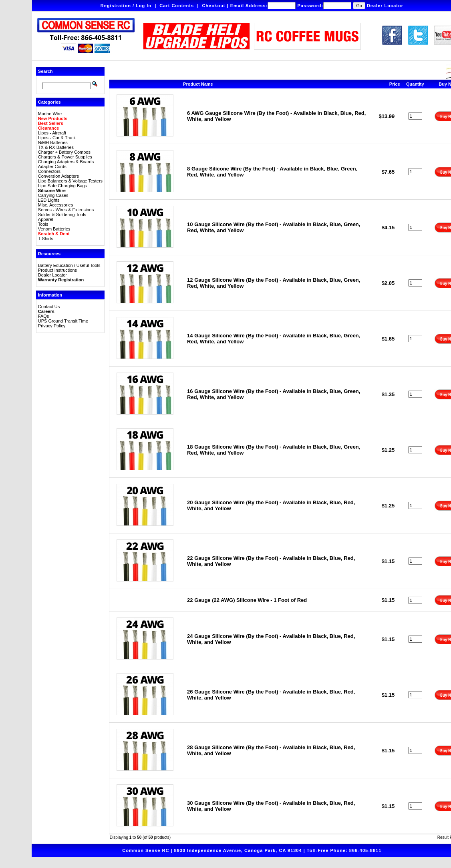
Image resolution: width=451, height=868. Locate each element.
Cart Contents (177, 6)
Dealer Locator (385, 6)
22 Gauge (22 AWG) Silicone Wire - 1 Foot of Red (247, 600)
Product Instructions (57, 270)
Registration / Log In (126, 6)
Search (45, 71)
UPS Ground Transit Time (63, 321)
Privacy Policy (52, 326)
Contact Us (49, 307)
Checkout (213, 6)
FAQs (44, 316)
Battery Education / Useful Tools (69, 265)
